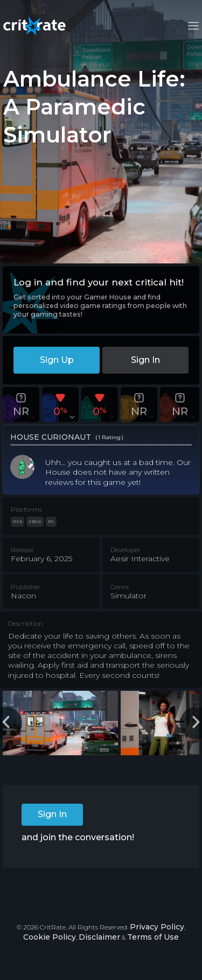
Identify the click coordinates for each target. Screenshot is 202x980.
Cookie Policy (50, 937)
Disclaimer (99, 937)
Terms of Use (153, 937)
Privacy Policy (157, 927)
